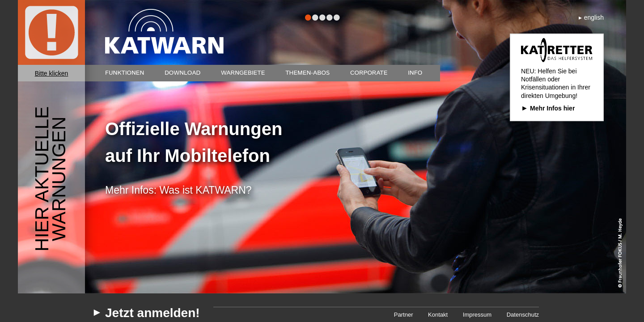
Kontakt (438, 315)
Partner (404, 315)
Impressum (477, 315)
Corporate (369, 73)
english (594, 17)
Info (415, 73)
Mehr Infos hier (552, 108)
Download (182, 73)
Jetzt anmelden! (153, 313)
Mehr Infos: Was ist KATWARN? (178, 190)
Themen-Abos (307, 73)
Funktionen (125, 73)
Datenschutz (523, 315)
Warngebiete (243, 73)
